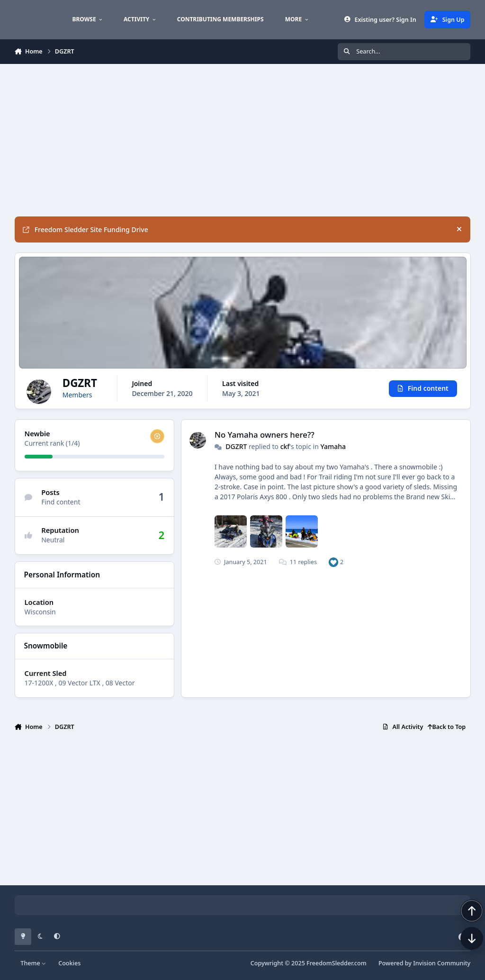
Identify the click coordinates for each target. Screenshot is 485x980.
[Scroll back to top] (462, 930)
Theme (33, 963)
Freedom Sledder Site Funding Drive (85, 229)
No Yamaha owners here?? (265, 435)
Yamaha (333, 446)
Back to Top (447, 727)
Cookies (69, 963)
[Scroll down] (462, 957)
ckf (285, 446)
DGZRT (236, 446)
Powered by (424, 963)
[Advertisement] (243, 140)
